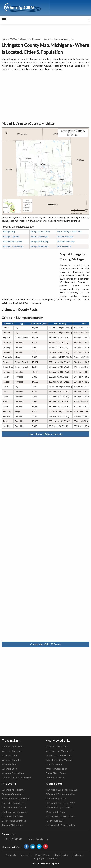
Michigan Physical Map (13, 246)
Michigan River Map (66, 241)
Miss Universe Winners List (60, 751)
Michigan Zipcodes (11, 237)
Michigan (36, 39)
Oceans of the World (13, 794)
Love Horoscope (54, 764)
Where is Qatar (10, 755)
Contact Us (26, 855)
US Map (14, 39)
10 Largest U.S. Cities (57, 747)
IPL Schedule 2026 (55, 812)
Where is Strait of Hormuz (59, 755)
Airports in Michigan (39, 237)
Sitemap (53, 858)
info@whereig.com (38, 839)
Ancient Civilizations (12, 825)
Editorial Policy (61, 855)
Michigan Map (9, 232)
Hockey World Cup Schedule (60, 825)
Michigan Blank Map (40, 241)
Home (4, 39)
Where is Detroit (64, 246)
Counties (47, 39)
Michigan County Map (40, 232)
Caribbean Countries (13, 816)
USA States (25, 39)
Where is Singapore (12, 751)
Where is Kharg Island (13, 790)
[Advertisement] (45, 96)
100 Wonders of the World (16, 799)
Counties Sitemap (55, 778)
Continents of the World (15, 812)
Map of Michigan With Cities (69, 232)
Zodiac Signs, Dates (56, 773)
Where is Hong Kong (13, 747)
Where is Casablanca (56, 769)
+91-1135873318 (13, 839)
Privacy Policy (42, 855)
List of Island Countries (14, 821)
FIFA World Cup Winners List (60, 794)
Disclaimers (78, 855)
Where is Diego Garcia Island (17, 778)
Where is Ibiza (9, 764)
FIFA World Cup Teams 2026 (60, 803)
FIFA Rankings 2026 (56, 799)
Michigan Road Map (39, 246)
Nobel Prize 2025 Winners (59, 760)
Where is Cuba (9, 769)
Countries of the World (14, 807)
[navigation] (4, 20)
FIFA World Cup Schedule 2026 (61, 790)
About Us (11, 855)
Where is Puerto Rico (13, 773)
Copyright (39, 858)
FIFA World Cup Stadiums (59, 807)
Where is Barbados (12, 760)
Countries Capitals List (14, 803)
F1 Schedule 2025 (55, 821)
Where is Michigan (65, 237)
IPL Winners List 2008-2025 (60, 816)
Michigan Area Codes (12, 241)
